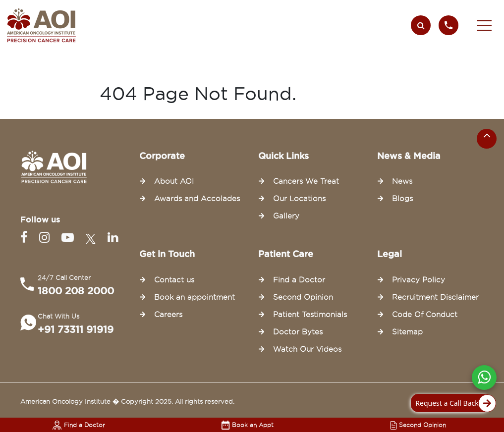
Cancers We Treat (306, 181)
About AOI (174, 181)
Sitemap (407, 332)
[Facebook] (26, 238)
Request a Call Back (453, 403)
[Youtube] (70, 238)
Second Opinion (418, 425)
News (402, 181)
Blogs (402, 199)
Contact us (174, 280)
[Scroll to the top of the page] (487, 139)
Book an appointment (195, 297)
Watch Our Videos (307, 349)
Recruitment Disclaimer (435, 297)
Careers (168, 315)
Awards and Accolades (197, 199)
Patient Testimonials (310, 315)
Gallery (286, 216)
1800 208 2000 (76, 291)
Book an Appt (248, 425)
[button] (484, 25)
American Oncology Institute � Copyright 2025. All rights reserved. (127, 401)
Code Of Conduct (425, 315)
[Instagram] (46, 238)
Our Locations (299, 199)
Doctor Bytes (298, 332)
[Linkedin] (113, 238)
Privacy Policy (419, 280)
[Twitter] (93, 238)
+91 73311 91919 (76, 329)
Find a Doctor (79, 425)
